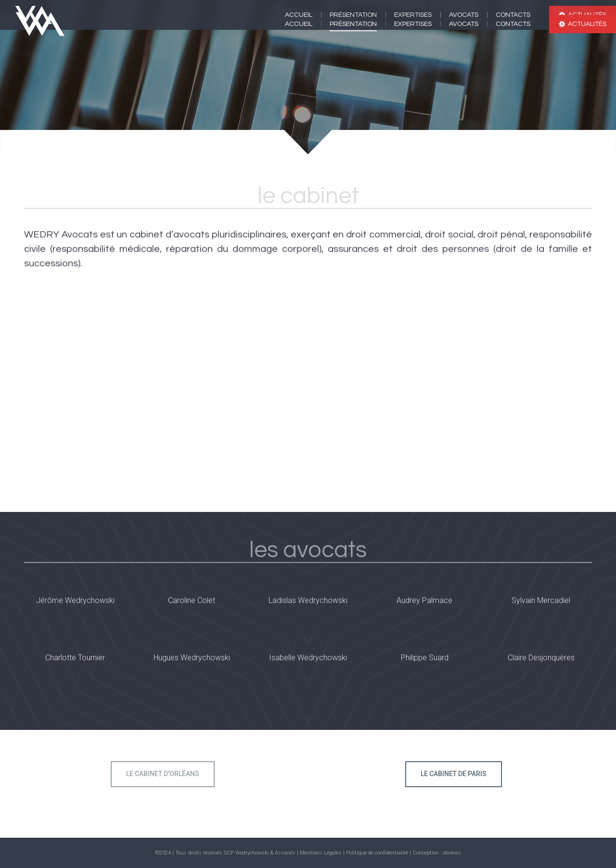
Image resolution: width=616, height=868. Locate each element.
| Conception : (426, 853)
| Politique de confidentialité (376, 853)
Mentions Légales (321, 853)
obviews (452, 853)
